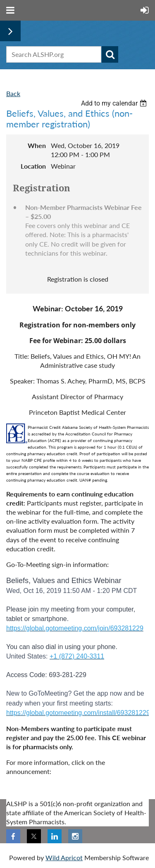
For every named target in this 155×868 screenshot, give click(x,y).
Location (33, 166)
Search (110, 54)
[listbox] (115, 103)
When (37, 145)
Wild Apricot (64, 857)
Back (13, 93)
